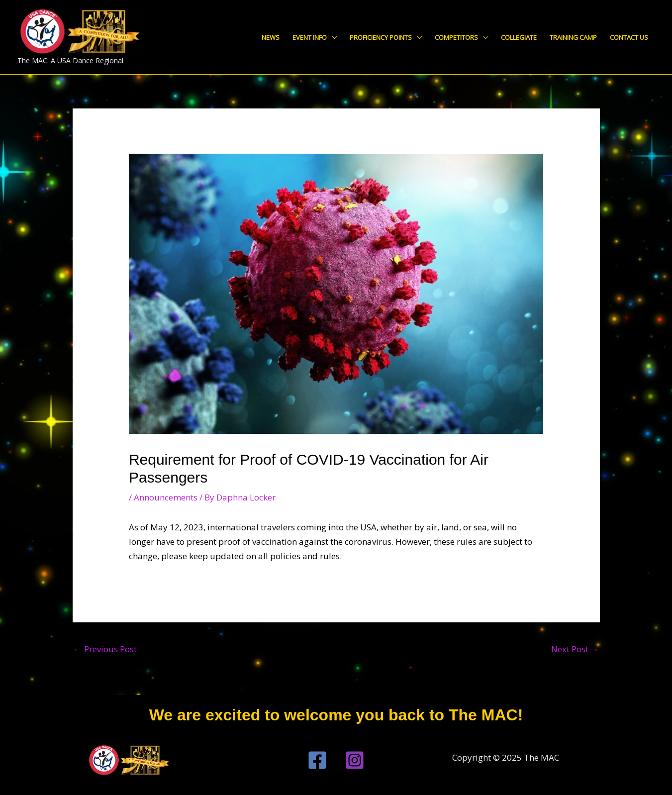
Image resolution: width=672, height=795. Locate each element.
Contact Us (629, 37)
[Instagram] (355, 760)
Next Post (575, 649)
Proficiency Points (381, 37)
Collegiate (519, 37)
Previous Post (105, 649)
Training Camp (573, 37)
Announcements (166, 497)
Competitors (456, 37)
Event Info (310, 37)
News (271, 37)
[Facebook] (317, 760)
